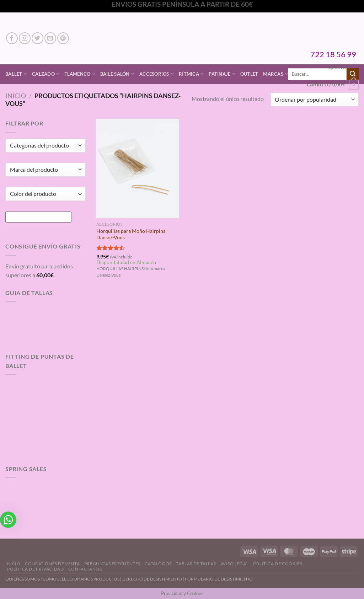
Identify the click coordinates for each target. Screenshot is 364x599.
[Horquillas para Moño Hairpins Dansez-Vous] (138, 168)
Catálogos (158, 564)
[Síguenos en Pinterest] (63, 38)
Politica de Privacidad (35, 569)
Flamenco (80, 74)
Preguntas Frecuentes (112, 564)
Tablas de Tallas (196, 564)
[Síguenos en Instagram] (25, 38)
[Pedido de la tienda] (315, 100)
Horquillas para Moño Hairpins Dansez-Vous (131, 234)
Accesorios (157, 74)
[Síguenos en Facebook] (12, 38)
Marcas (275, 74)
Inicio (16, 96)
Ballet (16, 74)
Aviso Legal (235, 564)
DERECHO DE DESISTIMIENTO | (154, 579)
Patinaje (222, 74)
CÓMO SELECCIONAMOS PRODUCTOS (81, 579)
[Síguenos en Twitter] (38, 38)
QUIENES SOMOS (23, 579)
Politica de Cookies (278, 564)
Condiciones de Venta (52, 564)
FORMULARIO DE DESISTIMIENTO (219, 579)
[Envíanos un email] (50, 38)
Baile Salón (117, 74)
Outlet (249, 74)
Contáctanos (85, 569)
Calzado (46, 74)
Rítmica (191, 74)
